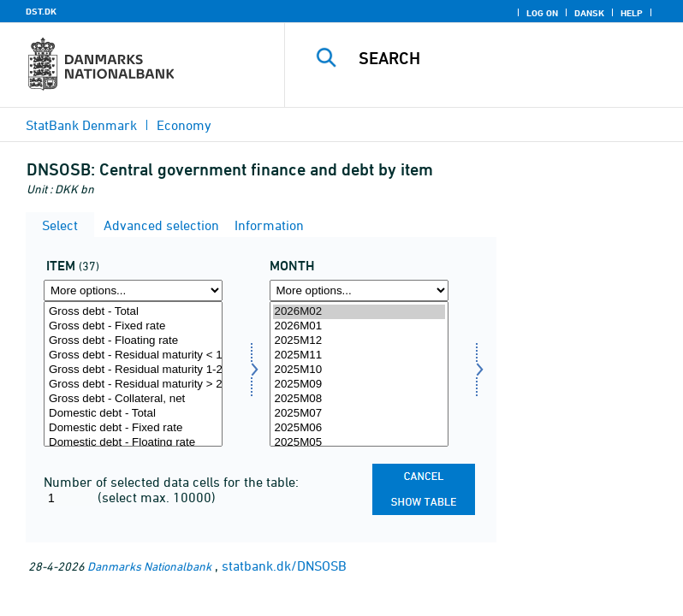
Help (632, 13)
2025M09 (359, 385)
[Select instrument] (133, 374)
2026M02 (359, 312)
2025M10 (359, 370)
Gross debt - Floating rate (133, 341)
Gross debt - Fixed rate (133, 326)
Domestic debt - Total (133, 414)
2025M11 (359, 355)
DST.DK (41, 11)
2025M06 (359, 428)
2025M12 (359, 341)
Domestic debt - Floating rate (133, 443)
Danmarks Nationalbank (149, 566)
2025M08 (359, 399)
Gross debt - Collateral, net (133, 399)
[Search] (509, 58)
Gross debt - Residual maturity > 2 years (133, 385)
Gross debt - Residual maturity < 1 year (133, 355)
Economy (184, 125)
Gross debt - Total (133, 312)
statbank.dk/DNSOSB (284, 566)
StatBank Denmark (81, 125)
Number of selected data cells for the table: (171, 482)
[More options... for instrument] (133, 290)
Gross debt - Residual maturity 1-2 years (133, 370)
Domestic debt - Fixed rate (133, 428)
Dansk (589, 13)
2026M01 (359, 326)
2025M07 (359, 414)
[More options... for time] (359, 290)
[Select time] (359, 374)
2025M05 (359, 443)
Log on (542, 13)
